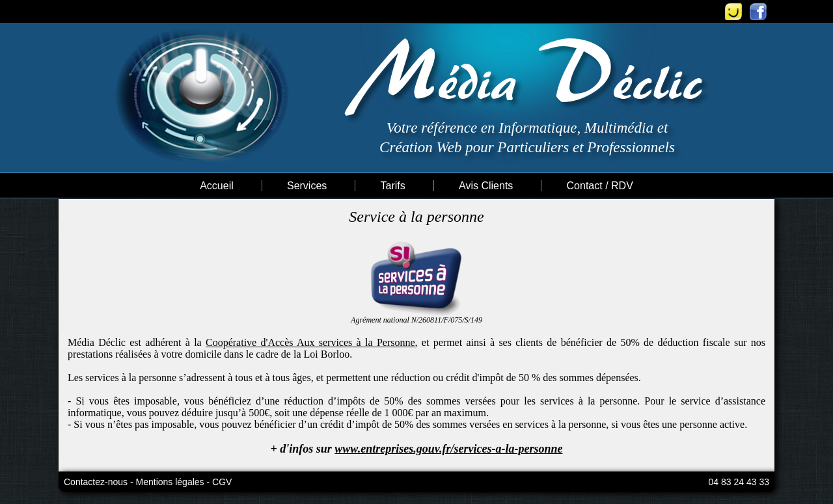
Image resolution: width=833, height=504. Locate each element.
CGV (222, 482)
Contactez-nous (96, 482)
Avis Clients (486, 186)
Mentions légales (170, 482)
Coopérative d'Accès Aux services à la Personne (310, 342)
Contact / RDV (600, 186)
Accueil (217, 186)
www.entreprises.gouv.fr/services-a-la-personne (448, 449)
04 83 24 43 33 (739, 482)
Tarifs (393, 186)
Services (307, 186)
